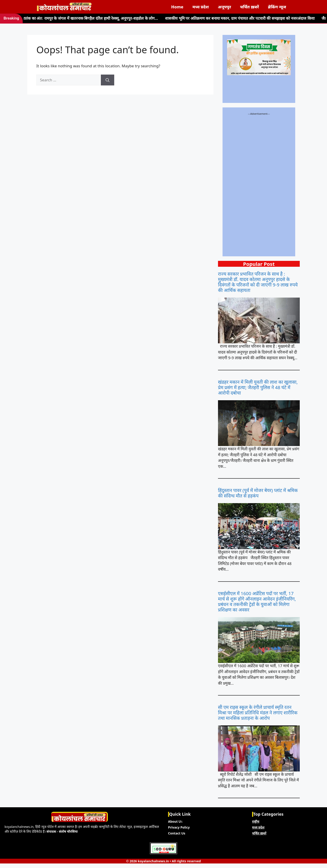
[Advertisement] (259, 184)
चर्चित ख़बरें (249, 7)
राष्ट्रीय (256, 821)
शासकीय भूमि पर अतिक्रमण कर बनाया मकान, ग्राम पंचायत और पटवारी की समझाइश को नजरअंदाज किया (224, 18)
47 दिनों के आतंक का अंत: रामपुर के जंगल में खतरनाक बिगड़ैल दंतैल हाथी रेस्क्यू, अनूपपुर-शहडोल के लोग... (75, 18)
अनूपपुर (224, 7)
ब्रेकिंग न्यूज (277, 7)
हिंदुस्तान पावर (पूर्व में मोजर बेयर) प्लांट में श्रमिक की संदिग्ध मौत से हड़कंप (258, 493)
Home (177, 7)
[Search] (108, 80)
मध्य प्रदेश (201, 7)
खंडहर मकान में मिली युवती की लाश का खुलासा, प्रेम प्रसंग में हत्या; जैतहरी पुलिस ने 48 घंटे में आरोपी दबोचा (258, 388)
